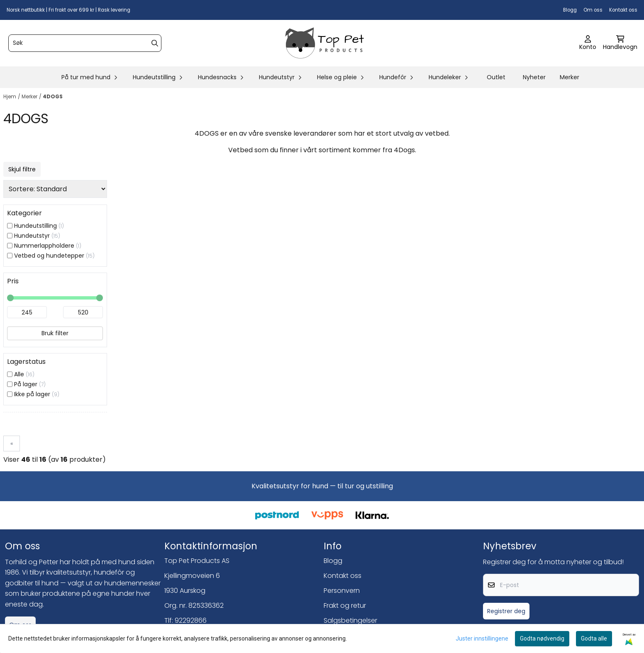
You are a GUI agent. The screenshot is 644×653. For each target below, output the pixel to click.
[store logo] (324, 43)
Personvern (342, 591)
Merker (570, 77)
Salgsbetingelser (350, 620)
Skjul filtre (22, 169)
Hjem (10, 96)
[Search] (155, 43)
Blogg (570, 10)
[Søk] (85, 43)
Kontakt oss (623, 10)
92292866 (191, 620)
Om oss (593, 10)
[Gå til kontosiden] (588, 43)
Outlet (496, 77)
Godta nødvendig (542, 638)
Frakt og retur (345, 605)
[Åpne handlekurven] (620, 43)
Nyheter (534, 77)
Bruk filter (55, 333)
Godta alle (594, 638)
